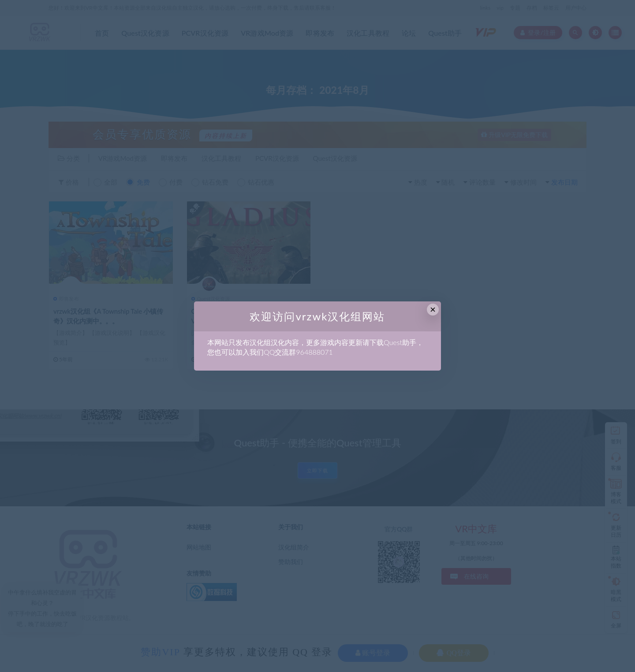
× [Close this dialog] (433, 310)
